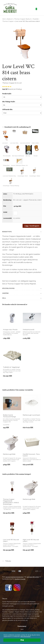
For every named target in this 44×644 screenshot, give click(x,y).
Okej (22, 640)
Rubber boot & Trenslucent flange (9, 416)
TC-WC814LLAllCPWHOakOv (23, 194)
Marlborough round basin (31, 415)
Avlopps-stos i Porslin (10, 330)
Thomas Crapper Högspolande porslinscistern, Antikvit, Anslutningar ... (11, 502)
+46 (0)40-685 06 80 (33, 577)
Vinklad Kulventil (29, 330)
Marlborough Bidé (9, 454)
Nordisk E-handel (20, 579)
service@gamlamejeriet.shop (14, 577)
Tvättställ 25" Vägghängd (11, 367)
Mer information (26, 636)
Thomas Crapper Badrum (23, 19)
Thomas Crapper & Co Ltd (12, 83)
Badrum (10, 19)
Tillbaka (7, 561)
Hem (4, 19)
